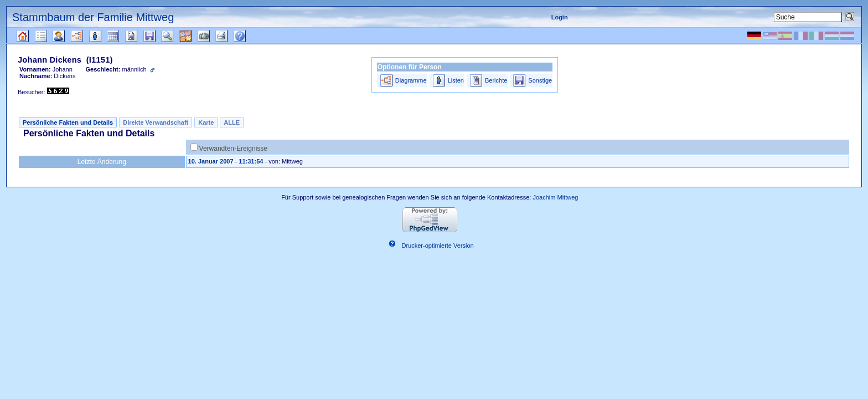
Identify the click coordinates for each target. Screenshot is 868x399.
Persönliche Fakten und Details (68, 122)
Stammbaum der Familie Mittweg (93, 17)
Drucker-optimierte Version (438, 245)
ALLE (232, 122)
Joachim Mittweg (555, 197)
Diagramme (411, 80)
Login (560, 17)
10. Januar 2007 (211, 161)
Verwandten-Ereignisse (233, 149)
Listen (456, 80)
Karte (206, 122)
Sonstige (540, 80)
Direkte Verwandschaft (156, 122)
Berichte (496, 80)
